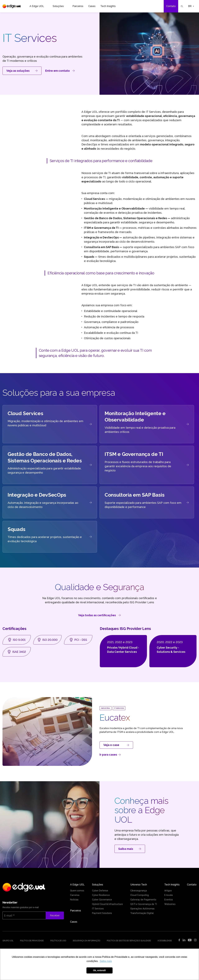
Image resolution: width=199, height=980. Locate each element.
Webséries (170, 904)
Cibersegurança (139, 891)
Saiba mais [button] (106, 961)
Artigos (168, 891)
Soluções (60, 6)
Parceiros (78, 6)
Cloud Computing (140, 895)
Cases (92, 6)
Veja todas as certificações (99, 615)
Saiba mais (130, 849)
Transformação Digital (142, 913)
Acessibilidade (165, 941)
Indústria (105, 708)
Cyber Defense (100, 891)
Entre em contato (60, 71)
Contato (171, 6)
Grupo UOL (8, 941)
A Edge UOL (39, 6)
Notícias (74, 900)
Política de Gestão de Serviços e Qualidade (129, 941)
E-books (169, 895)
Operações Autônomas (142, 909)
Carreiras (75, 895)
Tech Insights (110, 6)
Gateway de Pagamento (143, 900)
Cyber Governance (102, 900)
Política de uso (58, 941)
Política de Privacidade (32, 941)
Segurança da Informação (86, 941)
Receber (55, 915)
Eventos (169, 900)
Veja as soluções (22, 71)
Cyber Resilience (101, 895)
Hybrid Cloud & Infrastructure (107, 904)
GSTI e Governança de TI (144, 904)
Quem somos (77, 891)
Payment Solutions (102, 913)
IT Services (119, 708)
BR (191, 6)
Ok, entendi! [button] (99, 970)
